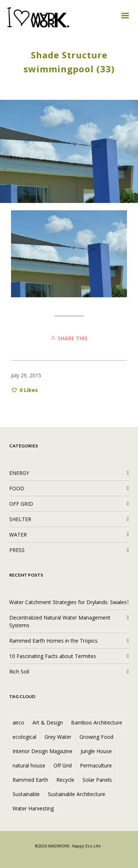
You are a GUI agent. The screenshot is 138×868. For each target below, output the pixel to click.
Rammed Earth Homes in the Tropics (53, 641)
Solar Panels (97, 780)
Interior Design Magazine (43, 751)
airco (18, 722)
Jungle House (96, 751)
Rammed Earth (30, 780)
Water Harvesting (33, 808)
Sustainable (26, 794)
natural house (29, 765)
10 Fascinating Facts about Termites (53, 656)
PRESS (17, 550)
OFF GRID (21, 504)
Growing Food (96, 737)
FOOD (17, 488)
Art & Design (48, 722)
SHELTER (20, 519)
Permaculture (96, 765)
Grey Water (58, 737)
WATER (18, 535)
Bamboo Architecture (97, 722)
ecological (24, 737)
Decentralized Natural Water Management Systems (60, 621)
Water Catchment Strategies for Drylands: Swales (68, 602)
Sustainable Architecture (77, 794)
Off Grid (63, 765)
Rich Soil (19, 671)
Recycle (65, 780)
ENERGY (19, 473)
